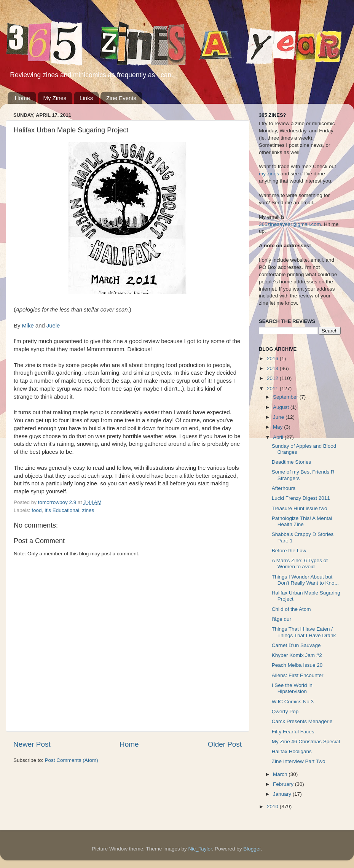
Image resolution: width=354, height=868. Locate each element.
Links (86, 98)
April (279, 437)
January (283, 794)
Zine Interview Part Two (299, 761)
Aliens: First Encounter (298, 675)
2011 (273, 389)
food (37, 510)
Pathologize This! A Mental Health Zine (302, 521)
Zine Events (121, 98)
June (279, 417)
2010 (273, 807)
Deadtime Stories (292, 462)
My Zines (55, 98)
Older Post (225, 744)
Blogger (252, 849)
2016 (273, 358)
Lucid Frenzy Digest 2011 (301, 498)
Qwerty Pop (285, 711)
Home (22, 98)
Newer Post (32, 744)
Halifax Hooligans (292, 751)
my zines (269, 174)
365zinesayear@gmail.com (290, 224)
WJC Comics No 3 (293, 702)
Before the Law (289, 551)
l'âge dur (281, 619)
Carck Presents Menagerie (302, 721)
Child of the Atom (291, 609)
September (286, 397)
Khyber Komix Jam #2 (297, 655)
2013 (273, 368)
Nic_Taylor (200, 849)
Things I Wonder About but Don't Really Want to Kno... (305, 580)
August (282, 407)
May (278, 427)
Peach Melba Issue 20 (297, 665)
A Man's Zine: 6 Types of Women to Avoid (300, 564)
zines (88, 510)
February (284, 784)
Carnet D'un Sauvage (296, 645)
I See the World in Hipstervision (292, 688)
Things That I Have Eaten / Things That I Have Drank (304, 632)
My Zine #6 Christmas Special (306, 742)
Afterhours (284, 488)
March (281, 774)
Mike (28, 326)
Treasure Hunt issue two (300, 508)
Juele (53, 326)
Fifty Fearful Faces (293, 732)
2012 (273, 378)
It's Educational (62, 510)
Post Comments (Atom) (72, 760)
